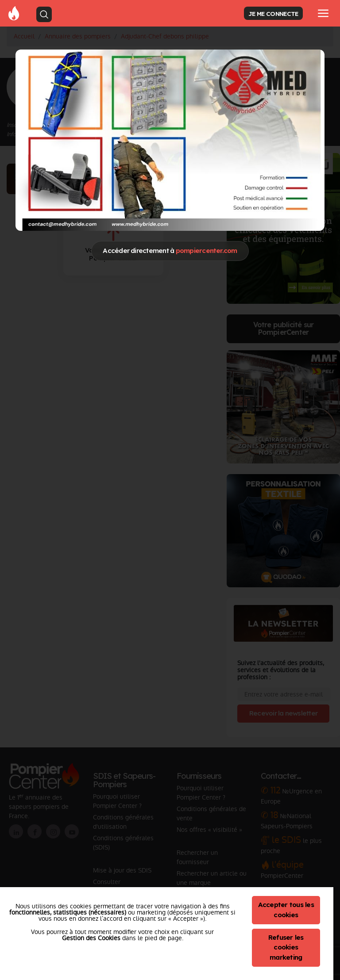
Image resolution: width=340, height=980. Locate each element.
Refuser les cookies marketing (286, 947)
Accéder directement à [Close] (170, 251)
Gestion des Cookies (91, 938)
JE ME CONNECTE (273, 13)
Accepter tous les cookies (286, 910)
